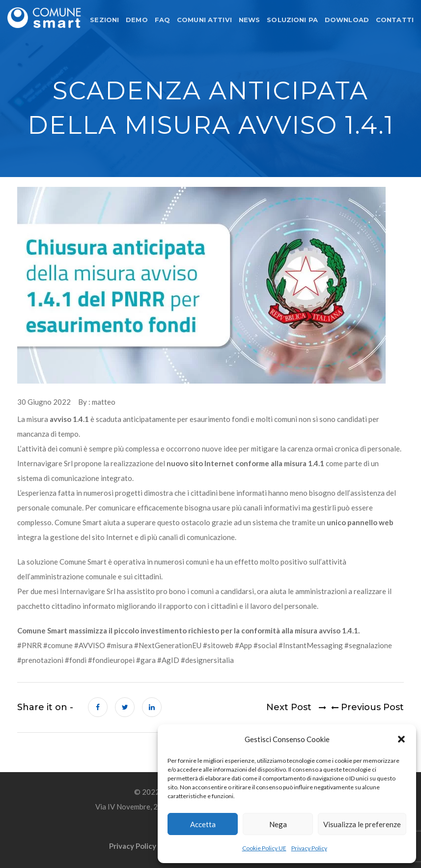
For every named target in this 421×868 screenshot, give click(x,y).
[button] (401, 739)
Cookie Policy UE (264, 848)
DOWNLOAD (347, 20)
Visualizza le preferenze (362, 824)
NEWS (250, 20)
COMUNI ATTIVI (204, 20)
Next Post (296, 708)
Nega (278, 824)
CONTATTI (395, 20)
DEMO (137, 20)
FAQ (162, 20)
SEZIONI (104, 20)
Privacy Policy (309, 848)
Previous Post (365, 708)
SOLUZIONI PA (292, 20)
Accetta (203, 824)
